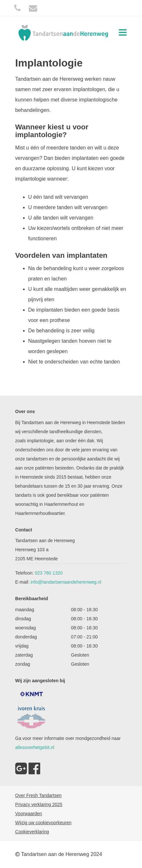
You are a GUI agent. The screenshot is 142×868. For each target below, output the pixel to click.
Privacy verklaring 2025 (39, 804)
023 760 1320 (49, 573)
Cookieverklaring (32, 832)
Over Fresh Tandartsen (38, 795)
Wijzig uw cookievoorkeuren (43, 823)
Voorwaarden (29, 814)
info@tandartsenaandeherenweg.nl (66, 582)
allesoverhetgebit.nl (35, 747)
